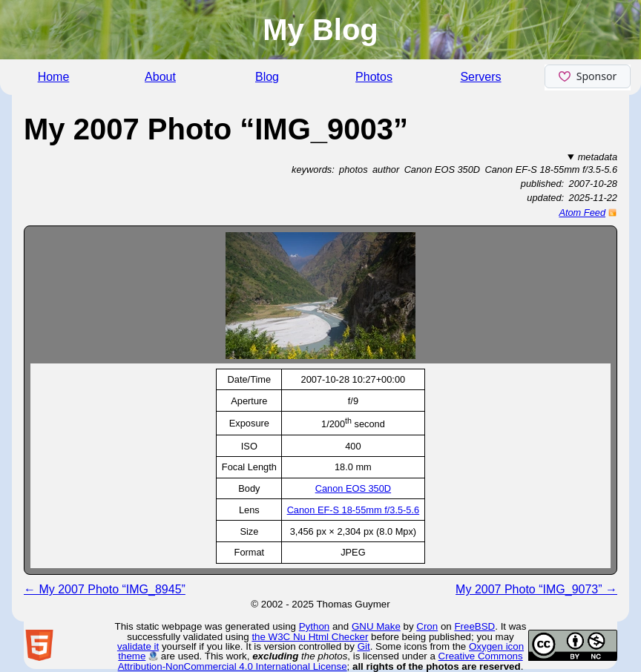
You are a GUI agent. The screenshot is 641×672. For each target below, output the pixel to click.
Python (315, 626)
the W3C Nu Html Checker (310, 637)
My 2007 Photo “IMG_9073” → (536, 589)
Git (364, 646)
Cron (427, 626)
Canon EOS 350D (353, 488)
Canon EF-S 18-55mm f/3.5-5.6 (354, 510)
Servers (480, 77)
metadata (598, 157)
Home (54, 77)
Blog (267, 77)
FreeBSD (474, 626)
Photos (374, 77)
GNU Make (376, 626)
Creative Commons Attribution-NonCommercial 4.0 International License (320, 661)
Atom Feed (582, 213)
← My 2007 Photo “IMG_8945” (105, 589)
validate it (138, 646)
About (160, 77)
